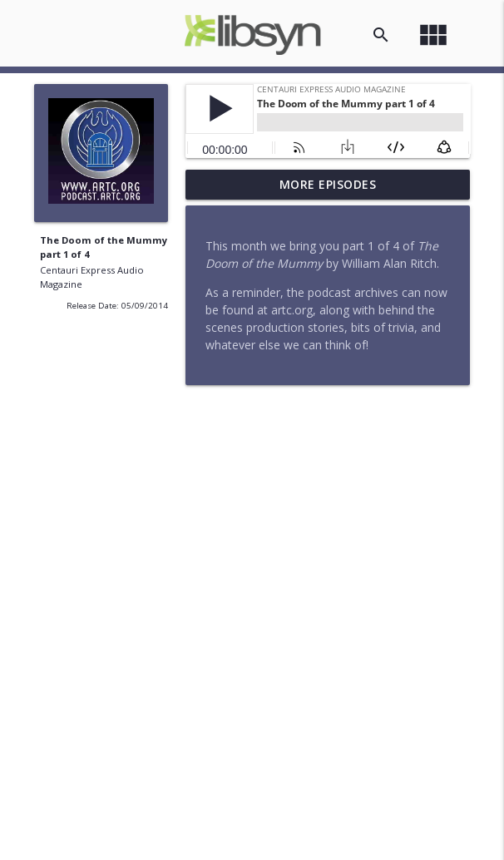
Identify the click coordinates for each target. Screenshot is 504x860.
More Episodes (328, 184)
